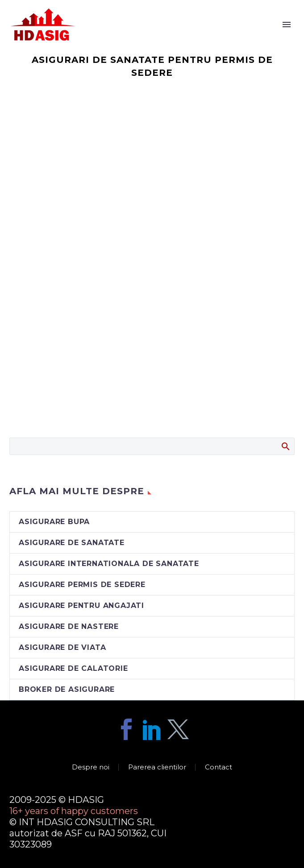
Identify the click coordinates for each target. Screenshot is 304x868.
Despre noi (91, 767)
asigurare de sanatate (72, 543)
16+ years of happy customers (74, 811)
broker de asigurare (67, 689)
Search (285, 446)
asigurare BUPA (54, 522)
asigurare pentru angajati (81, 606)
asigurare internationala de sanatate (109, 564)
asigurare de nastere (69, 626)
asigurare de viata (62, 647)
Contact (219, 767)
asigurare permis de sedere (82, 585)
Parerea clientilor (157, 767)
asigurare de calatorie (73, 668)
